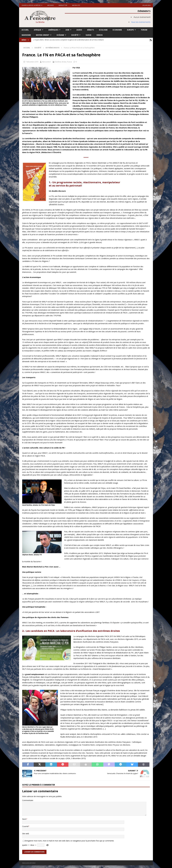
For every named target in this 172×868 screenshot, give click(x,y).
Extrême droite (61, 61)
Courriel (25, 826)
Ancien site (76, 5)
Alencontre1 (47, 61)
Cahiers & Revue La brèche (31, 5)
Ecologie (103, 30)
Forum (144, 30)
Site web (26, 833)
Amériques (53, 30)
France (69, 61)
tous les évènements (141, 22)
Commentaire (28, 800)
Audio (79, 30)
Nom (24, 819)
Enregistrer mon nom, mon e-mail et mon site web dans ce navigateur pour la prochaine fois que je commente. (69, 840)
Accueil (25, 30)
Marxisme (26, 35)
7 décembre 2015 (32, 61)
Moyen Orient (43, 35)
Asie (67, 30)
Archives (50, 5)
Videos (100, 35)
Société (75, 35)
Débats (91, 30)
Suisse (88, 35)
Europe (130, 30)
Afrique (37, 30)
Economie (117, 30)
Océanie (60, 35)
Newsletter (63, 5)
